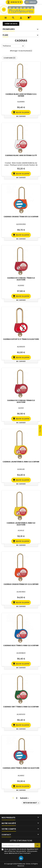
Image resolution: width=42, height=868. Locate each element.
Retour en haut (31, 803)
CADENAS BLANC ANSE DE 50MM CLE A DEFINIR (21, 95)
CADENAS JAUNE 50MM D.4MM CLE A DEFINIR (21, 462)
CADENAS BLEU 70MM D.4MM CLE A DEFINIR (21, 645)
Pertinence (14, 46)
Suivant (25, 798)
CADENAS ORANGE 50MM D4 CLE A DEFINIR (21, 584)
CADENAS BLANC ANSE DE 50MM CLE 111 (21, 155)
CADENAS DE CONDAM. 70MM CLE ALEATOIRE (21, 279)
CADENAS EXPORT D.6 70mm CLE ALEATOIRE (21, 339)
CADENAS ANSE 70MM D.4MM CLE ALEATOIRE (21, 768)
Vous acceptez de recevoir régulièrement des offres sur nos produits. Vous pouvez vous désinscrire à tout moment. (21, 851)
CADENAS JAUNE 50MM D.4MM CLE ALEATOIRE (21, 524)
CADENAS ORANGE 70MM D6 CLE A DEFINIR (21, 217)
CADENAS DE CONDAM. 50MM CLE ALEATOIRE (21, 401)
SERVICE (33, 2)
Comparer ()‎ (10, 58)
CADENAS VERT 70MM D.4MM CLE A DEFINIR (21, 707)
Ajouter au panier (21, 112)
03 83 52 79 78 (16, 2)
